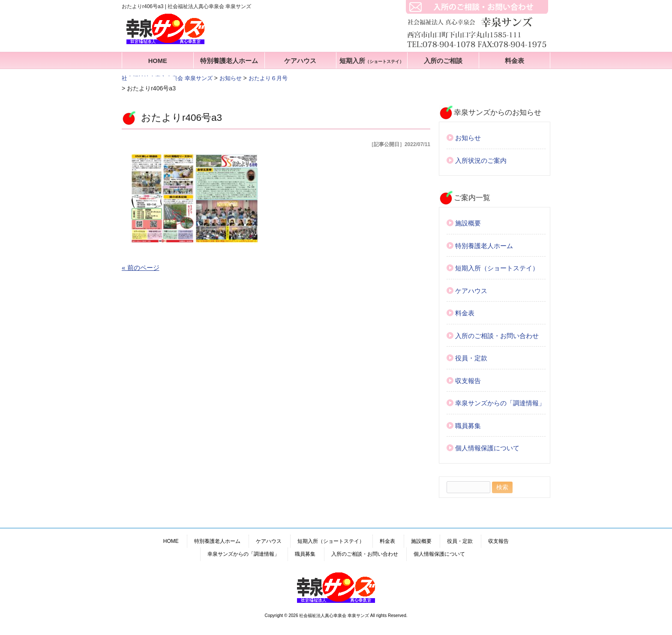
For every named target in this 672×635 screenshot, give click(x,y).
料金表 (514, 61)
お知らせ (468, 138)
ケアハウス (300, 61)
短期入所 (372, 61)
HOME (158, 61)
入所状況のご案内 (481, 160)
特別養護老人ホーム (229, 61)
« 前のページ (141, 268)
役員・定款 (471, 358)
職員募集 (468, 426)
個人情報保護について (487, 448)
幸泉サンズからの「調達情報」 (500, 403)
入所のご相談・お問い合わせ (497, 336)
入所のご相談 (443, 61)
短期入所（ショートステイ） (497, 268)
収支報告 (468, 381)
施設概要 (468, 223)
